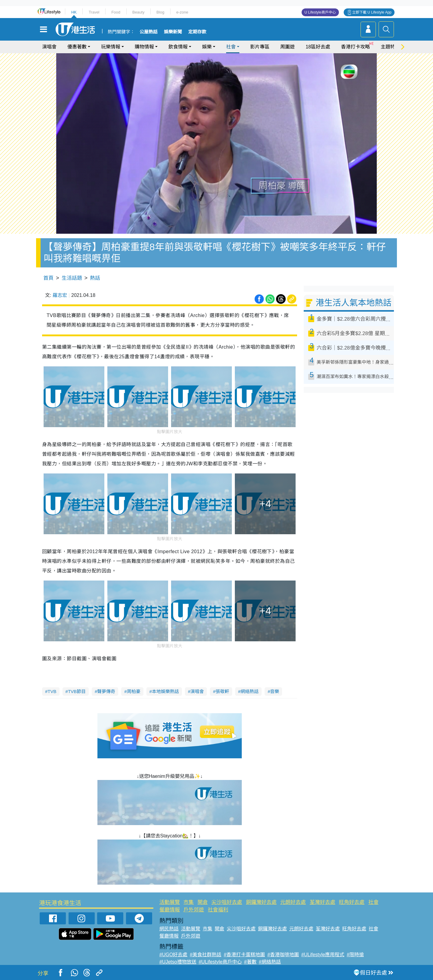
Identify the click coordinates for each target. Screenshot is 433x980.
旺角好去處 (352, 902)
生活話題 (72, 278)
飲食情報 (178, 47)
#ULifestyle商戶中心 (220, 962)
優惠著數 (77, 47)
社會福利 (218, 910)
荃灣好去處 (322, 902)
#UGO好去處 (173, 955)
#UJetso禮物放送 (178, 962)
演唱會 (49, 47)
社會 (231, 47)
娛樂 (207, 47)
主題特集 (390, 47)
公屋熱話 (149, 32)
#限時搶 (355, 955)
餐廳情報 (170, 910)
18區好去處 (318, 47)
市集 (189, 902)
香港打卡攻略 (355, 47)
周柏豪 (134, 691)
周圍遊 (287, 47)
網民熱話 (169, 929)
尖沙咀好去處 (227, 902)
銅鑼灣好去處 (261, 902)
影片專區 (260, 47)
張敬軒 (222, 691)
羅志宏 (60, 295)
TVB (52, 691)
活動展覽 (170, 902)
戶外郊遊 (194, 910)
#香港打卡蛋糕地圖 (244, 955)
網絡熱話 (250, 691)
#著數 (250, 962)
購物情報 (144, 47)
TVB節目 (77, 691)
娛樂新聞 (173, 32)
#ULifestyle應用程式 (323, 955)
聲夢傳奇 (106, 691)
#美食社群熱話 (206, 955)
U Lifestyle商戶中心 (320, 12)
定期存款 (197, 32)
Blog (160, 12)
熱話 (95, 278)
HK (74, 12)
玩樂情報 (111, 47)
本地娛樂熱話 (165, 691)
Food (116, 12)
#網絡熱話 (270, 962)
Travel (94, 12)
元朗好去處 (293, 902)
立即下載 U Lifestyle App (372, 12)
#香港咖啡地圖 (283, 955)
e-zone (182, 12)
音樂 (275, 691)
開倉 (203, 902)
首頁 (48, 278)
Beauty (138, 12)
